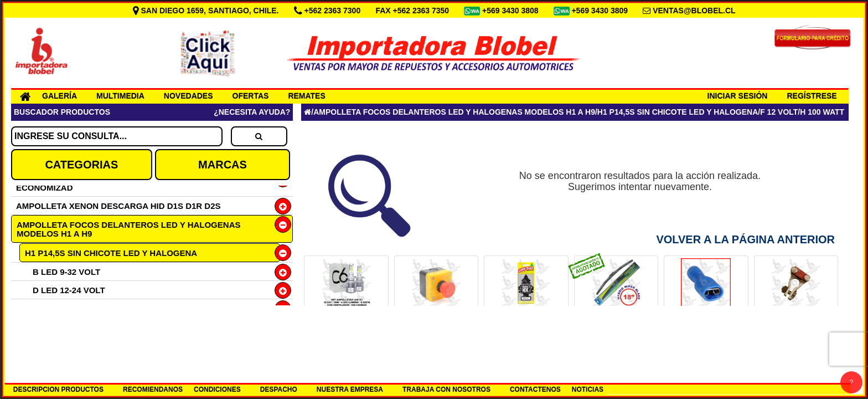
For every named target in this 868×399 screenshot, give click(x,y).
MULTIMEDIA (120, 96)
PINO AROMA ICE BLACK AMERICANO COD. (526, 331)
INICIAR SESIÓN (738, 96)
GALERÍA (60, 96)
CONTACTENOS (535, 390)
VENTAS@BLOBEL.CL (694, 11)
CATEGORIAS (81, 165)
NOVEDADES (188, 96)
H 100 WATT (822, 112)
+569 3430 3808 (512, 11)
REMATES (306, 96)
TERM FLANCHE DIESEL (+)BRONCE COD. (796, 331)
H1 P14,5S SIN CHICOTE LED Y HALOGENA (111, 253)
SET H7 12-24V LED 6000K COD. (346, 327)
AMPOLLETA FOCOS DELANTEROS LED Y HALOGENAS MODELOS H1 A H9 (128, 229)
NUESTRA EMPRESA (350, 390)
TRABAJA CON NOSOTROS (446, 390)
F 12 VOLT (779, 112)
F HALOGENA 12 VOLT (78, 308)
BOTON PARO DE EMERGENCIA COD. (436, 331)
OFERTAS (251, 96)
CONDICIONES (217, 390)
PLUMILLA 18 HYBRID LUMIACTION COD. (616, 331)
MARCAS (223, 165)
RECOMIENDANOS (153, 390)
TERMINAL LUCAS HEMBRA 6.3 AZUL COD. (706, 331)
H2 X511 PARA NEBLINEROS (81, 345)
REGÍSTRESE (812, 96)
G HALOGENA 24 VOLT (78, 327)
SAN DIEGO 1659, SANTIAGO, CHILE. (207, 11)
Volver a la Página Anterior (745, 239)
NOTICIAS (588, 390)
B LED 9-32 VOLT (66, 272)
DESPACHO (279, 390)
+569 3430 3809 (601, 11)
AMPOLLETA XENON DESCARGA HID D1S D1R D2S (118, 206)
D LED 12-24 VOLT (69, 290)
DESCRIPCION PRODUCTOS (58, 390)
